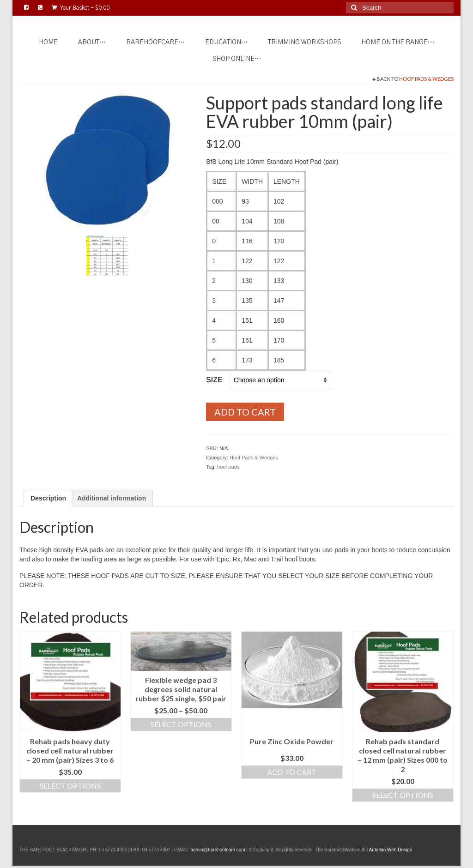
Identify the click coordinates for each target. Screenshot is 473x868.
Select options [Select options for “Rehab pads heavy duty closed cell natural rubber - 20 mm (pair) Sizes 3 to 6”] (70, 786)
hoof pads (228, 467)
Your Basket (81, 8)
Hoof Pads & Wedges (426, 79)
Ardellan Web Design (391, 850)
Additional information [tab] (112, 498)
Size (214, 380)
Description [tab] (48, 498)
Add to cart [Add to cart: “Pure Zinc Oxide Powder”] (292, 772)
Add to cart (245, 412)
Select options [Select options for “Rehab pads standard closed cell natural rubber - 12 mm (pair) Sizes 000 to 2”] (403, 795)
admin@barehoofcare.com (218, 850)
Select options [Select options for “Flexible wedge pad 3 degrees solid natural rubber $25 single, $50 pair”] (181, 724)
